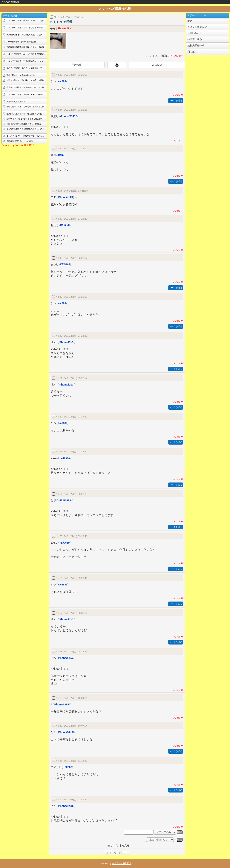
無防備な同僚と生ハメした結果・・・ (22, 141)
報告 (180, 840)
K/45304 (65, 264)
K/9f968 (68, 767)
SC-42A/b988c (64, 500)
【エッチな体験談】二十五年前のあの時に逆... (26, 54)
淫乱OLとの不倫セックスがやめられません (25, 119)
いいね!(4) (177, 211)
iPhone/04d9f (66, 732)
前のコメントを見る (118, 845)
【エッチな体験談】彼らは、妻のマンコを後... (26, 20)
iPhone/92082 (66, 806)
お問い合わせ (195, 33)
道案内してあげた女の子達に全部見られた (24, 114)
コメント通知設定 (197, 27)
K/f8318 (65, 458)
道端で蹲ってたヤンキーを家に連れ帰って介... (26, 107)
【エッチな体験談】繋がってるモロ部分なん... (26, 94)
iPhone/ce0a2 (66, 658)
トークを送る (176, 101)
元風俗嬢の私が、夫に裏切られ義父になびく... (26, 35)
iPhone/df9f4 (64, 28)
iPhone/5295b (62, 704)
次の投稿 (157, 65)
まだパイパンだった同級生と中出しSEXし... (25, 136)
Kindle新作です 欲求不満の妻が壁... (22, 42)
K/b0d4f (65, 225)
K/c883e (63, 81)
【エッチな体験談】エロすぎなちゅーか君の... (26, 28)
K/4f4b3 (60, 155)
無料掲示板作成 (196, 46)
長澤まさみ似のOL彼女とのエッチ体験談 (24, 124)
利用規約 (192, 52)
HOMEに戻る (195, 39)
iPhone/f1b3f (67, 342)
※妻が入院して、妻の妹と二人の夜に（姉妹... (26, 80)
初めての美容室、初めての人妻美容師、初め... (26, 68)
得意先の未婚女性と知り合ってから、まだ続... (26, 47)
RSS (190, 21)
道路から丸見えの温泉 (16, 102)
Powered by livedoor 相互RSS (18, 145)
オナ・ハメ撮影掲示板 (115, 9)
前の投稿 (77, 65)
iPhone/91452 (69, 116)
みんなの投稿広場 (10, 2)
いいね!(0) (177, 95)
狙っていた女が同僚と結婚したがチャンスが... (26, 129)
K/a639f (66, 543)
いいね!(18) (177, 56)
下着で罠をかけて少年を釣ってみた (22, 75)
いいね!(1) (177, 140)
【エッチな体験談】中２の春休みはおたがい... (26, 61)
